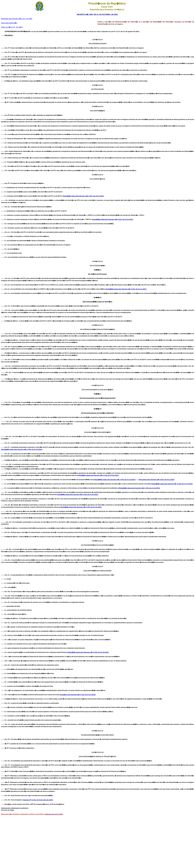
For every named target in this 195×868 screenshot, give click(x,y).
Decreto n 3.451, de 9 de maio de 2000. (38, 800)
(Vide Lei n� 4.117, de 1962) (12, 27)
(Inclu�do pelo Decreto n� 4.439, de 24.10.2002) (78, 695)
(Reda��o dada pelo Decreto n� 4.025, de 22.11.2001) (83, 196)
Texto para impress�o (9, 23)
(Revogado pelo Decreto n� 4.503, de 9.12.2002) (156, 480)
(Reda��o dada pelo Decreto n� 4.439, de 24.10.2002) (22, 449)
